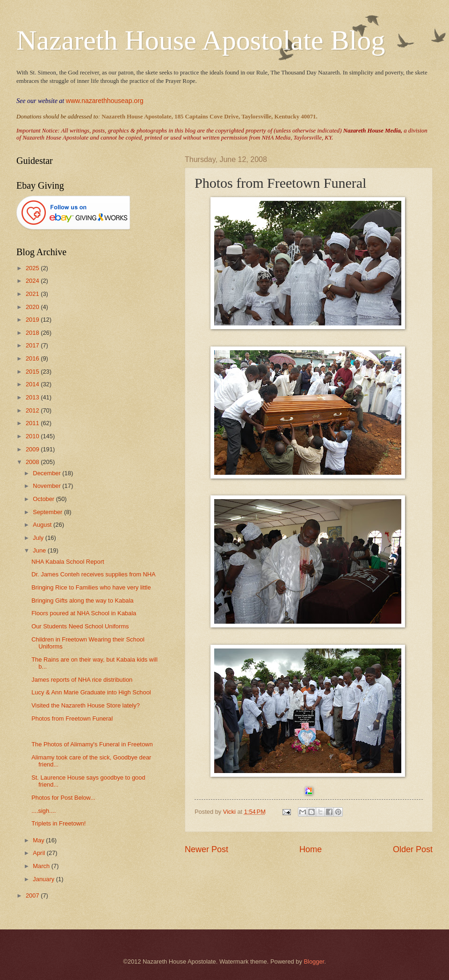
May (39, 840)
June (40, 550)
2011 (33, 423)
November (47, 486)
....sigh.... (43, 811)
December (47, 473)
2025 (33, 268)
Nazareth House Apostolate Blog (201, 40)
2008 (33, 462)
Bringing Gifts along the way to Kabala (82, 601)
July (39, 538)
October (44, 499)
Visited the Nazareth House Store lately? (86, 705)
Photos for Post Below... (63, 798)
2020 (33, 307)
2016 (33, 358)
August (43, 525)
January (44, 879)
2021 (33, 294)
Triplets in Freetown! (58, 823)
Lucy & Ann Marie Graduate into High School (91, 692)
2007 (33, 895)
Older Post (413, 849)
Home (311, 849)
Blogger (314, 962)
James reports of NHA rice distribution (82, 680)
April (40, 853)
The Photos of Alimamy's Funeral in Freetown (92, 744)
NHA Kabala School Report (68, 562)
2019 (33, 320)
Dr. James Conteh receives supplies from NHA (93, 574)
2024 (33, 281)
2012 (33, 410)
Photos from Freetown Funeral (72, 718)
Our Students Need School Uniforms (80, 626)
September (48, 512)
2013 (33, 397)
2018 (33, 333)
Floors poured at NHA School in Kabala (84, 613)
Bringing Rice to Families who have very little (91, 587)
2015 (33, 372)
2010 (33, 436)
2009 (33, 449)
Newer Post (206, 849)
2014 (33, 384)
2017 (33, 345)
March (42, 866)
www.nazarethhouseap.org (105, 101)
